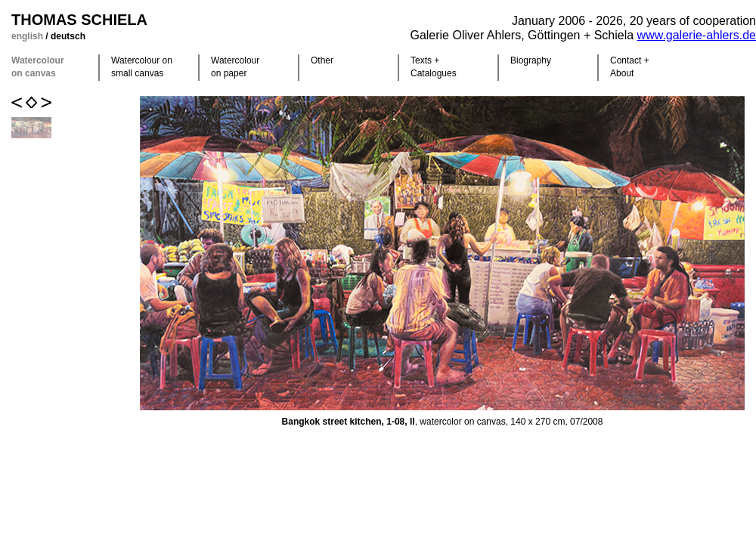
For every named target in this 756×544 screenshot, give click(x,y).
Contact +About (630, 67)
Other (322, 60)
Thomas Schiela (79, 20)
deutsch (68, 36)
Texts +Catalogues (434, 67)
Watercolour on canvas (38, 67)
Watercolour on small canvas (142, 67)
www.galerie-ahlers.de (697, 35)
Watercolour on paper (235, 67)
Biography (531, 60)
